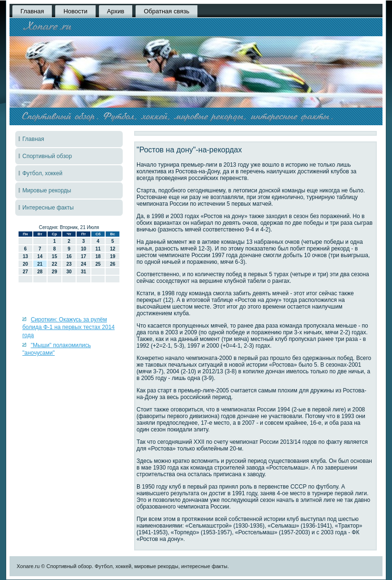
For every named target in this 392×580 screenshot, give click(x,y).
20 (25, 264)
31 (83, 272)
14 (40, 256)
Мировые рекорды (47, 190)
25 (98, 264)
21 (40, 264)
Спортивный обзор (47, 156)
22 (54, 264)
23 (69, 264)
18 (98, 256)
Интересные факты (48, 208)
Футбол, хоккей (42, 173)
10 (83, 249)
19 (113, 256)
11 (98, 249)
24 (83, 264)
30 (69, 272)
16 (69, 256)
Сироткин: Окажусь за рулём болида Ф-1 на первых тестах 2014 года (69, 327)
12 (113, 249)
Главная (32, 11)
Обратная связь (167, 11)
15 (54, 256)
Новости (75, 11)
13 (25, 256)
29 (54, 272)
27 (25, 272)
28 (40, 272)
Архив (116, 11)
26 (113, 264)
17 (83, 256)
